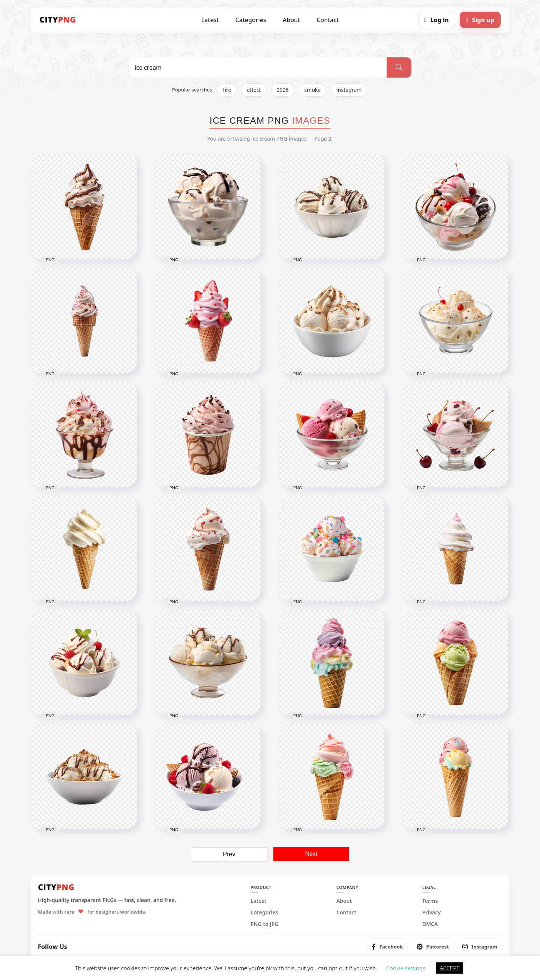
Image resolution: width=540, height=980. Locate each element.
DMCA (430, 924)
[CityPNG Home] (58, 20)
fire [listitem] (227, 90)
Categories (250, 20)
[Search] (399, 67)
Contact (328, 20)
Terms (430, 901)
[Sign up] (480, 20)
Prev (229, 854)
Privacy (431, 913)
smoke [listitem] (313, 90)
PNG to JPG (265, 924)
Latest (210, 20)
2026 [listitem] (283, 90)
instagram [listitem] (349, 90)
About (291, 20)
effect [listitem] (254, 90)
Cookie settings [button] (406, 968)
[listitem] (388, 947)
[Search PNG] (258, 67)
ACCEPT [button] (450, 968)
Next (311, 854)
